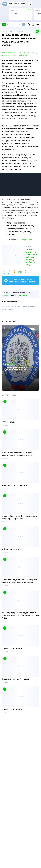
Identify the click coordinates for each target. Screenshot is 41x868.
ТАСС (14, 149)
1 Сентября (24, 56)
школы (14, 56)
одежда (34, 53)
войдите (7, 295)
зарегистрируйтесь (23, 295)
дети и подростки (9, 53)
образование (24, 53)
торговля (6, 56)
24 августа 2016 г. (27, 240)
